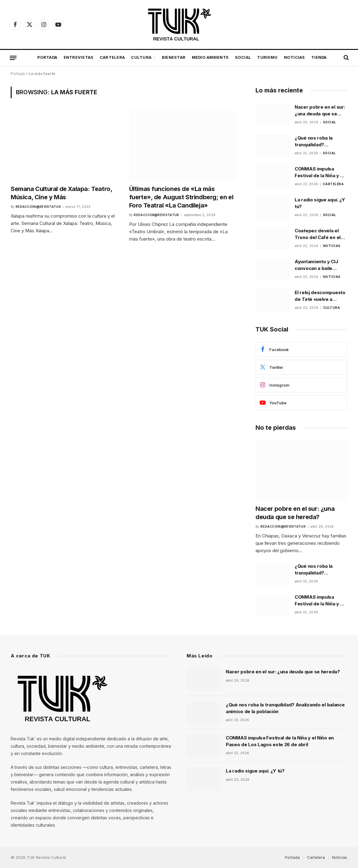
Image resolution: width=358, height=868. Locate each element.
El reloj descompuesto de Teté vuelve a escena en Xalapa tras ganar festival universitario (320, 296)
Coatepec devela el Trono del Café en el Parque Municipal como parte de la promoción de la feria (321, 234)
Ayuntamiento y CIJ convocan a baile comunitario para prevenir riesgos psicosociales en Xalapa (316, 265)
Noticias (295, 57)
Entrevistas (79, 57)
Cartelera (112, 57)
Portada (47, 57)
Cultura (141, 57)
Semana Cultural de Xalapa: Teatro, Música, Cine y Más (61, 193)
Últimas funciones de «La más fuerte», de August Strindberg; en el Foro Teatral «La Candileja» (181, 197)
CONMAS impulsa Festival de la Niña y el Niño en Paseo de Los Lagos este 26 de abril (320, 172)
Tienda (319, 57)
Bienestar (174, 57)
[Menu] (13, 58)
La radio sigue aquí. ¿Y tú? (320, 203)
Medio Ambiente (210, 57)
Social (243, 57)
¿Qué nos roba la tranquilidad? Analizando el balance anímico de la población (319, 141)
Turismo (267, 57)
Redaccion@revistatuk (38, 207)
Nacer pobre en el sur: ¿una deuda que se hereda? (320, 110)
